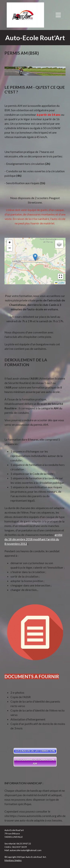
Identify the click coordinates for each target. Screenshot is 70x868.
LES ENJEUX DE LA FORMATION (35, 751)
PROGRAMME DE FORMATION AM (35, 762)
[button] (35, 257)
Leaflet (60, 283)
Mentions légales (13, 860)
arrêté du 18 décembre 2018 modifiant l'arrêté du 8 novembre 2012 (33, 539)
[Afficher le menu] (58, 15)
